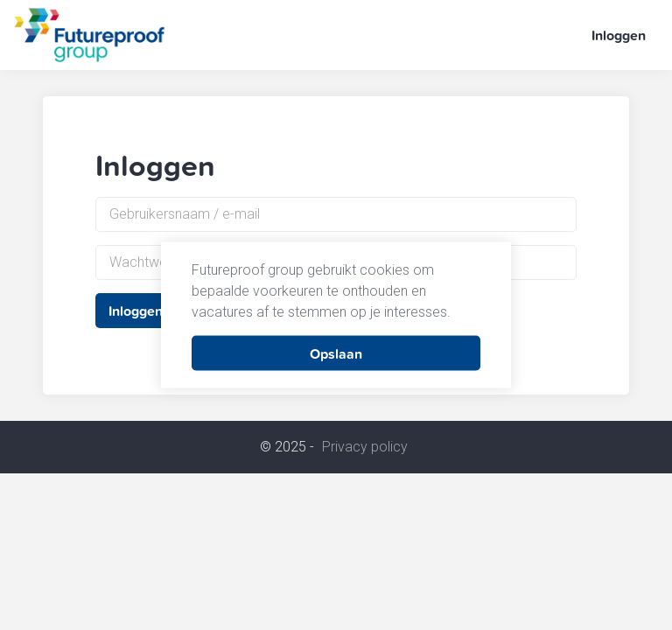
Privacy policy (365, 447)
